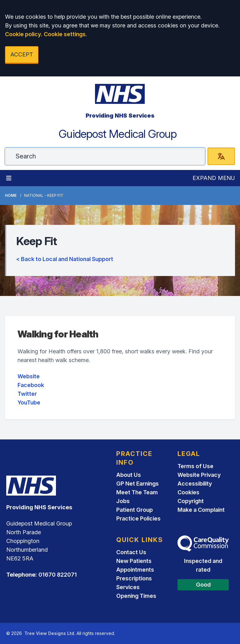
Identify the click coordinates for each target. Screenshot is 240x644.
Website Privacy (199, 475)
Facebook (31, 385)
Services (128, 587)
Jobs (123, 501)
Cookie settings (65, 34)
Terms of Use (195, 466)
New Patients (134, 561)
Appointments (135, 570)
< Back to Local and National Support (65, 259)
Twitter (27, 394)
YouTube (29, 402)
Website (29, 376)
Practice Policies (138, 518)
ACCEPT (22, 54)
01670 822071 (58, 575)
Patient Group (135, 510)
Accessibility (195, 484)
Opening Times (136, 596)
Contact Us (131, 552)
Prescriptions (134, 578)
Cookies (188, 492)
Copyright (191, 501)
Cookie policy (23, 34)
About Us (129, 475)
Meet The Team (137, 492)
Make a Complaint (201, 510)
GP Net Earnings (137, 484)
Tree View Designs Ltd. (50, 633)
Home (11, 195)
